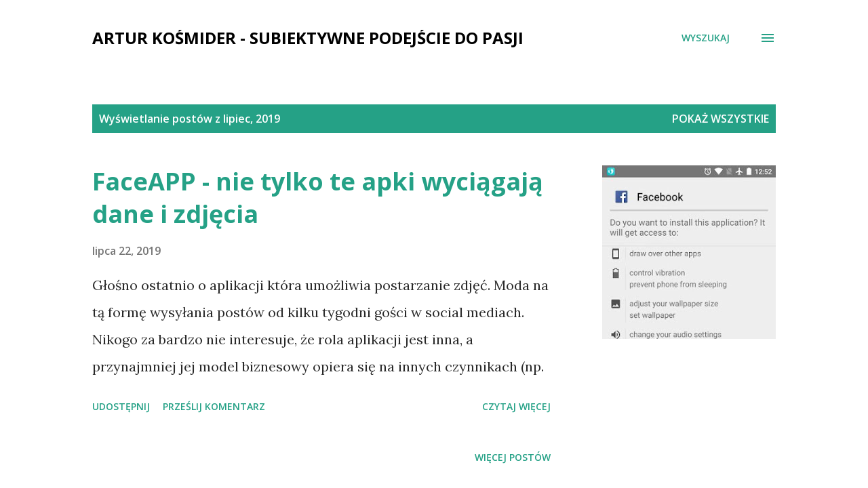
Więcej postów (513, 457)
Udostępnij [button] (121, 406)
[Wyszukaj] (706, 38)
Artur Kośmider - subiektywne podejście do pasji (308, 38)
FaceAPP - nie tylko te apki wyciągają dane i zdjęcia (318, 198)
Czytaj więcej (516, 406)
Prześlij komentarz (214, 406)
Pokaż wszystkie (721, 119)
